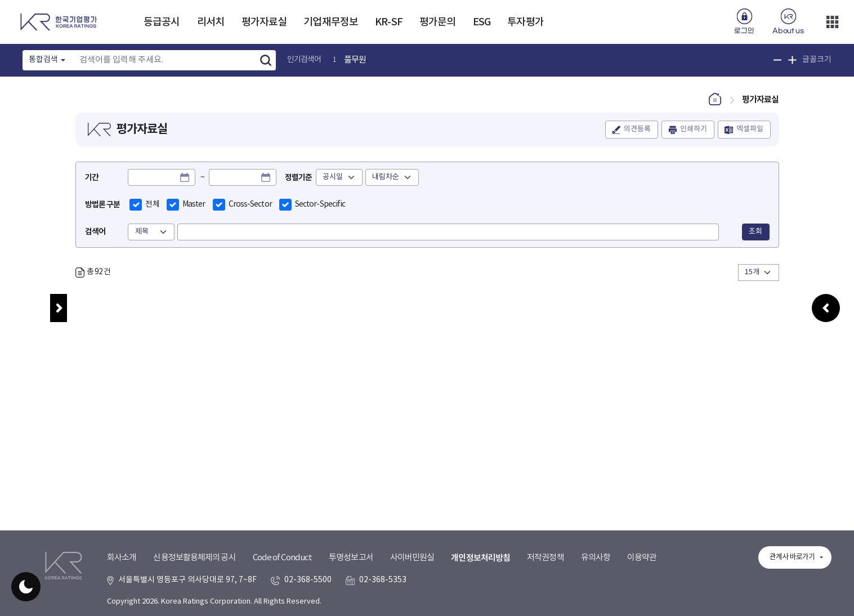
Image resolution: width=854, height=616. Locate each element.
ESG (482, 22)
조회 (755, 232)
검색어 (95, 232)
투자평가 (525, 22)
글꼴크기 (817, 60)
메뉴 (59, 308)
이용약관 (642, 558)
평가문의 (437, 22)
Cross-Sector (250, 204)
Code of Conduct (283, 558)
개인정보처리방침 (480, 558)
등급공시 (162, 22)
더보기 (832, 22)
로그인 (744, 31)
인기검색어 (304, 60)
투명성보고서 (351, 558)
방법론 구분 (103, 205)
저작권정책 (546, 558)
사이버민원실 (412, 558)
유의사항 (596, 558)
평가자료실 (264, 22)
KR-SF (389, 22)
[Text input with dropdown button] (165, 60)
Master (194, 204)
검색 (266, 60)
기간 (92, 178)
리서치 (211, 22)
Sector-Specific (320, 204)
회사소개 (122, 558)
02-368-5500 (308, 580)
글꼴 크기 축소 (778, 60)
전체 (152, 204)
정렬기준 (298, 178)
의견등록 (637, 130)
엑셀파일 (750, 130)
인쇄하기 (694, 130)
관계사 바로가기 (792, 557)
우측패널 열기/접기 (826, 320)
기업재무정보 (331, 22)
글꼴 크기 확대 (792, 60)
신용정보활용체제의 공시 (194, 558)
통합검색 (43, 60)
